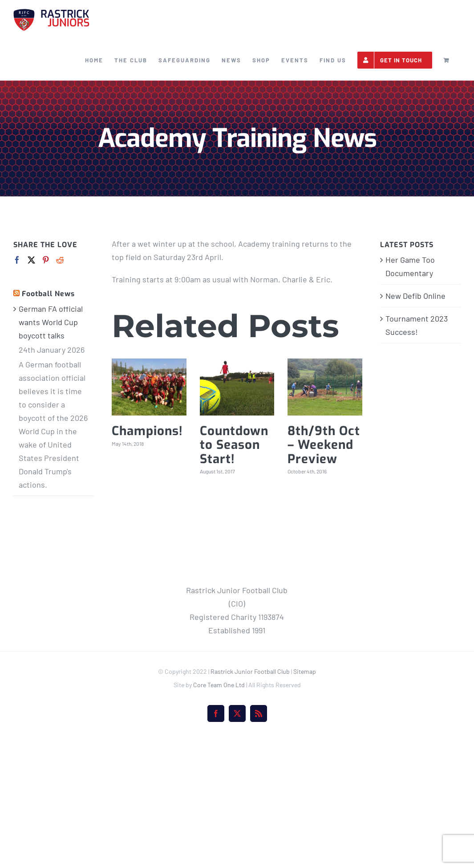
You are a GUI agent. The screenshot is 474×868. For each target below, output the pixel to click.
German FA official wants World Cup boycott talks (51, 322)
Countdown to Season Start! (234, 445)
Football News (48, 294)
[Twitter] (31, 260)
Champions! (147, 431)
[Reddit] (60, 260)
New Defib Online (415, 296)
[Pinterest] (46, 260)
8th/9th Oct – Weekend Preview (324, 445)
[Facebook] (17, 260)
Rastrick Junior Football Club (250, 800)
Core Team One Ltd (219, 813)
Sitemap (305, 800)
